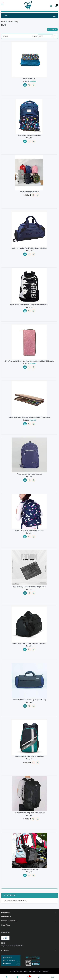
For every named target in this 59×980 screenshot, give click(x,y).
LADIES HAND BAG (29, 79)
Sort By (34, 36)
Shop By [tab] (54, 29)
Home (3, 22)
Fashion (10, 22)
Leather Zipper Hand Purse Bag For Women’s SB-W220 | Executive (29, 417)
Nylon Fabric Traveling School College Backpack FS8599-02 (29, 305)
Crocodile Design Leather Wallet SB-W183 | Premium (29, 587)
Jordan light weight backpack (29, 192)
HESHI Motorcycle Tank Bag (29, 869)
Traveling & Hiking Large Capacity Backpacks (29, 756)
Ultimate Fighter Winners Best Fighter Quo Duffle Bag (29, 700)
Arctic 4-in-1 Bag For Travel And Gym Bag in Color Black (29, 248)
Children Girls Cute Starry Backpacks (29, 135)
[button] (29, 85)
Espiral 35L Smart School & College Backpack (29, 530)
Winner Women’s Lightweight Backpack (29, 474)
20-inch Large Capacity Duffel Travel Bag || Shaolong (29, 643)
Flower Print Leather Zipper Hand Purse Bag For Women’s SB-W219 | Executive (29, 361)
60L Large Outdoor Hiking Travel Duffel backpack (29, 813)
